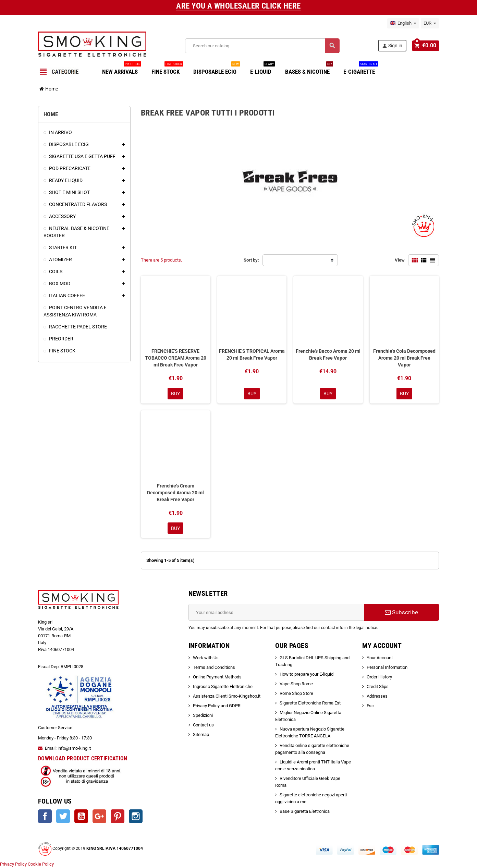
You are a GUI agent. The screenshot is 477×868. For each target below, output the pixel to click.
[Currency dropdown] (430, 23)
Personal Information (387, 668)
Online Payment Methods (217, 678)
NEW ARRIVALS (122, 69)
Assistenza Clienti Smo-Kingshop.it (227, 697)
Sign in (393, 46)
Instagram (136, 817)
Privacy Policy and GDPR (217, 706)
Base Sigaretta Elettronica (305, 812)
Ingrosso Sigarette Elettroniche (223, 687)
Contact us (203, 726)
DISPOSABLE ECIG (217, 69)
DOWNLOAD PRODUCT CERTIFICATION (83, 759)
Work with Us (206, 658)
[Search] (262, 46)
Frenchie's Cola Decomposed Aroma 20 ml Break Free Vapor (404, 358)
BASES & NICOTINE (309, 69)
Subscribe (401, 613)
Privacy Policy (13, 864)
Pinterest (118, 817)
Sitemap (201, 735)
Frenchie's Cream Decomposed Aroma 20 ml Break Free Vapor (175, 493)
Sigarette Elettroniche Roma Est (310, 704)
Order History (379, 678)
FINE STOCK (167, 69)
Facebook (45, 817)
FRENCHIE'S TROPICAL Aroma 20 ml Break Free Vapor (252, 354)
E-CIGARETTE (361, 69)
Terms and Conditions (214, 668)
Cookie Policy (41, 864)
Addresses (377, 697)
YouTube (81, 817)
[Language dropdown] (403, 23)
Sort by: (251, 260)
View (400, 260)
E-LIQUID (262, 69)
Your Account (380, 658)
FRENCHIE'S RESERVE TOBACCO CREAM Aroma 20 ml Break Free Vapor (176, 358)
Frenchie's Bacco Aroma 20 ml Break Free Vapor (328, 354)
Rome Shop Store (296, 694)
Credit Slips (378, 687)
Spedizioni (203, 716)
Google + (99, 817)
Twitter (63, 817)
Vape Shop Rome (296, 684)
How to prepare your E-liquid (307, 675)
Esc (370, 706)
